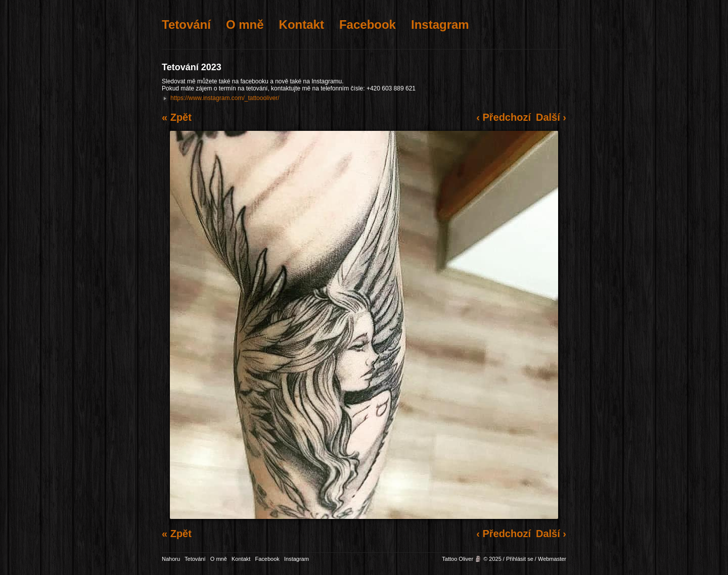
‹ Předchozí (504, 117)
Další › (551, 117)
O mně (245, 25)
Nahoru (171, 559)
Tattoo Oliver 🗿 (462, 559)
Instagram (440, 25)
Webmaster (552, 559)
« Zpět (177, 117)
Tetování (186, 25)
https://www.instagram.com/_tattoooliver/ (225, 98)
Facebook (368, 25)
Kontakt (302, 25)
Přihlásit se (520, 559)
